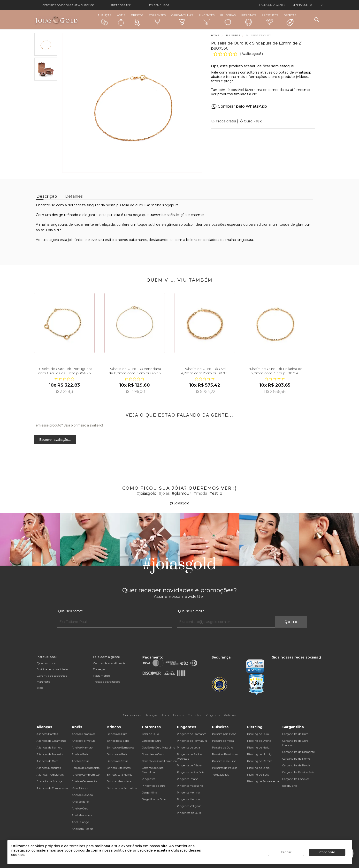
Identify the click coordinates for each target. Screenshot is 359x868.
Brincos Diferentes (119, 768)
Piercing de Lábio (258, 768)
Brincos (137, 20)
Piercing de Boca (258, 775)
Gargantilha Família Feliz (298, 772)
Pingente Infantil (188, 779)
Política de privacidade (52, 669)
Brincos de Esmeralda (121, 748)
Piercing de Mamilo (260, 761)
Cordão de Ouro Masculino (158, 748)
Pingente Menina (188, 793)
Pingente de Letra (188, 748)
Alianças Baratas (47, 734)
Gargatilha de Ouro (154, 799)
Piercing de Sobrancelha (263, 781)
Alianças (104, 19)
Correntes (157, 19)
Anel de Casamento (84, 781)
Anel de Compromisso (86, 775)
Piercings (249, 20)
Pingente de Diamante (192, 734)
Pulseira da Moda (223, 741)
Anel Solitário (80, 802)
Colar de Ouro (150, 734)
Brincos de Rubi (117, 754)
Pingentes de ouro (154, 786)
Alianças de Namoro (49, 748)
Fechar (286, 852)
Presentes (270, 19)
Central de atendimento (110, 663)
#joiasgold (147, 493)
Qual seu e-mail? (191, 611)
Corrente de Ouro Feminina (159, 761)
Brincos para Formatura (122, 788)
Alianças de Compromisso (53, 788)
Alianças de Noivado (50, 754)
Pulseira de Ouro (222, 748)
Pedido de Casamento (86, 768)
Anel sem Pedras (82, 829)
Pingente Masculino (190, 786)
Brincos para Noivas (119, 775)
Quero (291, 622)
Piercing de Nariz (258, 748)
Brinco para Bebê (118, 741)
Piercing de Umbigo (260, 754)
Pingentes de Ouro (189, 813)
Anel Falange (80, 822)
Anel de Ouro (80, 808)
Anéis (121, 20)
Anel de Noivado (82, 795)
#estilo (216, 493)
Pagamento (101, 676)
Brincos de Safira (118, 761)
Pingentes (207, 19)
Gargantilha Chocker (296, 779)
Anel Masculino (82, 815)
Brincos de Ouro (117, 734)
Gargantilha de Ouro (295, 734)
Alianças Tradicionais (50, 775)
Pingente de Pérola (189, 765)
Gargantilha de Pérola (296, 765)
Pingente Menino (188, 799)
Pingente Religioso (189, 806)
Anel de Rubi (80, 754)
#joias (164, 493)
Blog (40, 688)
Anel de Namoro (82, 748)
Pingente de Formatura (192, 741)
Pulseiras (228, 20)
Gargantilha (149, 793)
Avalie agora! (252, 54)
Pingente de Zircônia (191, 772)
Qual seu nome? (71, 611)
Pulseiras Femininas (225, 754)
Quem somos (46, 663)
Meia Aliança (80, 788)
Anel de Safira (81, 761)
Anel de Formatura (84, 741)
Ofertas (290, 20)
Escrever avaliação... (55, 440)
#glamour (181, 493)
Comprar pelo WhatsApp (242, 106)
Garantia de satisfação (52, 676)
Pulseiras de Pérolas (225, 768)
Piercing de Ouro (258, 734)
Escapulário (290, 786)
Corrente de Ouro (153, 754)
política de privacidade (133, 850)
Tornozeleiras (220, 775)
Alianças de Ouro (47, 761)
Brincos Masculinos (119, 781)
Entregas (99, 669)
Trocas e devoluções (106, 682)
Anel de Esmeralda (84, 734)
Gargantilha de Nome (296, 759)
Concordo (327, 852)
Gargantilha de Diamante (298, 752)
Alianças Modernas (49, 768)
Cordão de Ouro (152, 741)
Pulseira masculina (224, 761)
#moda (200, 493)
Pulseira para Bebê (224, 734)
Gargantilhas (182, 19)
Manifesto (43, 682)
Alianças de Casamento (51, 741)
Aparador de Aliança (50, 781)
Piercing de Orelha (259, 741)
